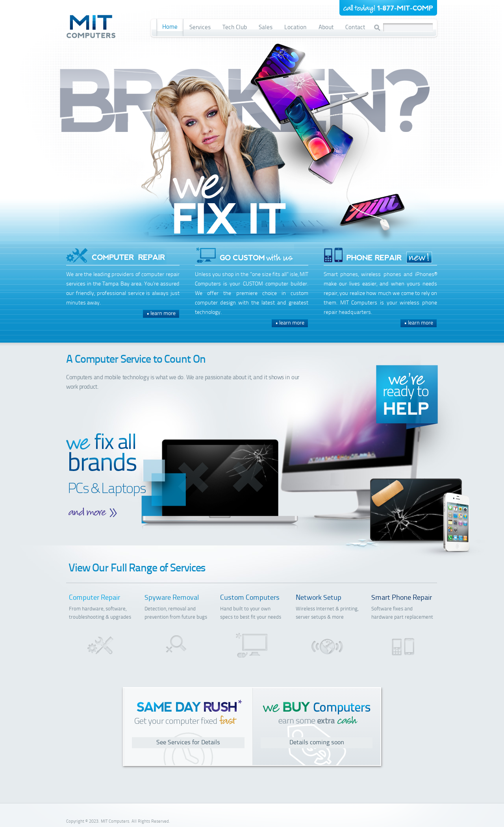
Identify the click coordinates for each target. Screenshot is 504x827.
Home (170, 27)
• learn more (161, 314)
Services (200, 28)
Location (296, 28)
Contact (355, 28)
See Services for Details (188, 743)
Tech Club (235, 28)
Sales (266, 28)
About (326, 28)
